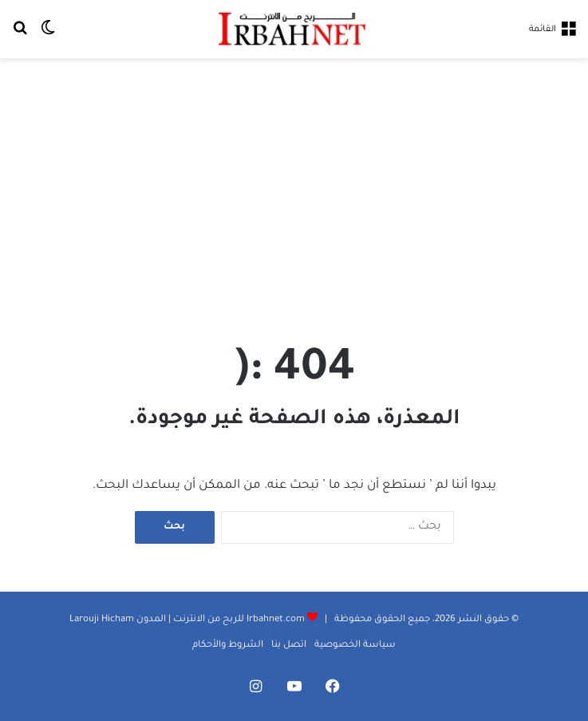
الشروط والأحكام (228, 646)
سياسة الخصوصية (355, 646)
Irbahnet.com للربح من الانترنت (238, 620)
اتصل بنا (289, 646)
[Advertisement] (294, 186)
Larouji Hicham (102, 620)
